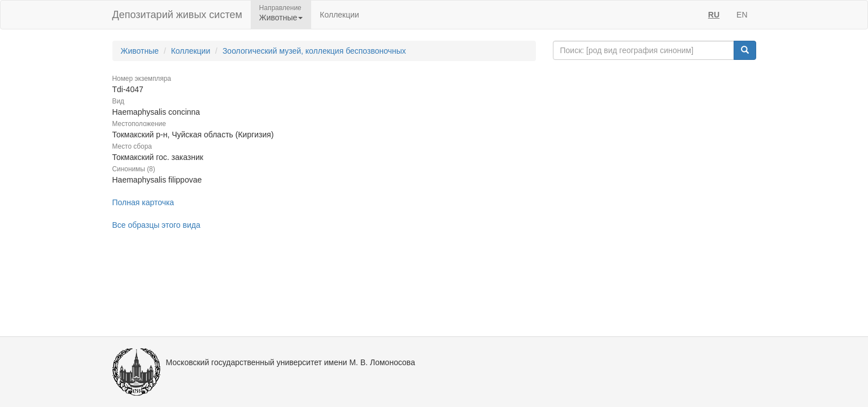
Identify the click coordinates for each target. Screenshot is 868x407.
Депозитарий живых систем (177, 15)
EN (742, 15)
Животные (140, 51)
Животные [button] (281, 18)
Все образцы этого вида (156, 225)
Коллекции (339, 15)
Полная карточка (143, 202)
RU (714, 15)
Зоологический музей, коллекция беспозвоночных (314, 51)
